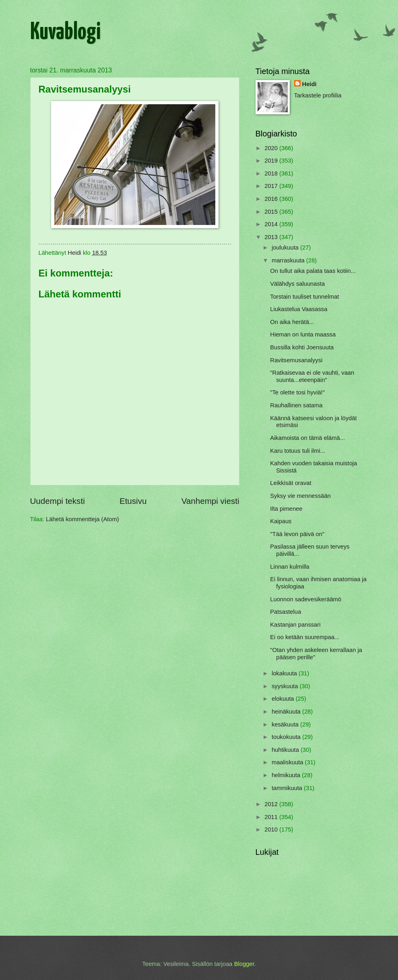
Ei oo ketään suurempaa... (305, 637)
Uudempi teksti (58, 501)
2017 (272, 186)
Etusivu (133, 501)
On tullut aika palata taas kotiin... (313, 271)
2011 (272, 817)
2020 (272, 148)
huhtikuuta (286, 750)
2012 (272, 804)
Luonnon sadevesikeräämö (306, 599)
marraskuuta (289, 260)
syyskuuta (286, 686)
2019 (272, 161)
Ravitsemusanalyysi (296, 360)
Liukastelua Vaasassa (299, 309)
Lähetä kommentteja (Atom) (82, 519)
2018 (272, 173)
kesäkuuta (286, 724)
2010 (272, 829)
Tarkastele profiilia (318, 95)
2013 (272, 237)
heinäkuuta (287, 712)
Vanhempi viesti (210, 501)
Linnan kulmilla (290, 567)
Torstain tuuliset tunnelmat (304, 297)
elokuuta (284, 699)
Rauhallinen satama (296, 405)
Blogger (244, 964)
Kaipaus (281, 521)
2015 (272, 212)
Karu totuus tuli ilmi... (298, 451)
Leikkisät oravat (291, 483)
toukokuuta (287, 737)
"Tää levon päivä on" (297, 534)
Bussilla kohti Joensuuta (302, 347)
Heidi (309, 84)
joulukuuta (286, 248)
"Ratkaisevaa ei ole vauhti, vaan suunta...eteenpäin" (312, 376)
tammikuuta (288, 788)
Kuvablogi (65, 33)
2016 (272, 199)
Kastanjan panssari (295, 625)
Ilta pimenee (286, 509)
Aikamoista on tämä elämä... (307, 438)
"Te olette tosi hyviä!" (297, 392)
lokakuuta (285, 673)
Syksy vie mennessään (300, 496)
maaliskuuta (288, 762)
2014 (272, 224)
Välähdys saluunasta (297, 284)
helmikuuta (287, 775)
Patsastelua (286, 612)
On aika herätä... (292, 322)
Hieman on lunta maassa (303, 334)
